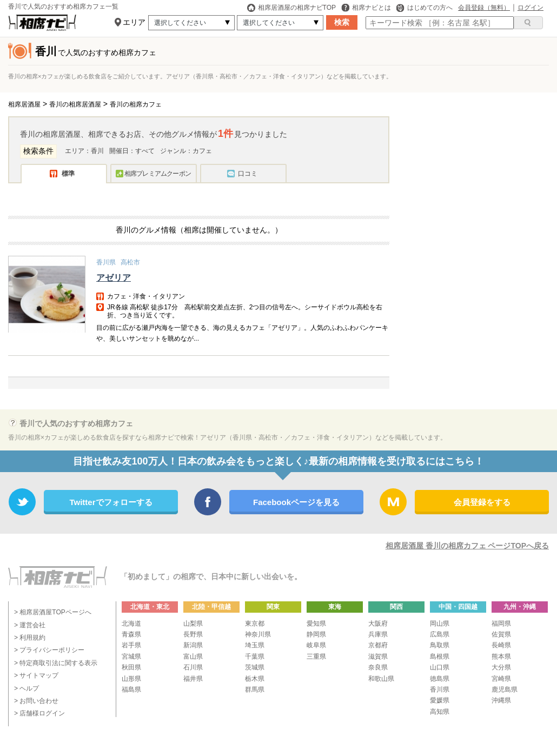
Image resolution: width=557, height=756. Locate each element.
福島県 (131, 689)
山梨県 (193, 624)
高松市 (130, 262)
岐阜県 (316, 645)
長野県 (193, 634)
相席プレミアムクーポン (158, 174)
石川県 (193, 667)
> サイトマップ (36, 675)
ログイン (531, 8)
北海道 (131, 624)
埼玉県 (255, 645)
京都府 (378, 645)
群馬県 (255, 689)
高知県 (440, 712)
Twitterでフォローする (111, 502)
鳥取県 (440, 645)
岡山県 (440, 624)
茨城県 (255, 667)
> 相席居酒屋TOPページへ (53, 612)
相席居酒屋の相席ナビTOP (291, 8)
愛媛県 (440, 700)
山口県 (440, 667)
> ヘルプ (26, 688)
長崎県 (501, 645)
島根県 (440, 656)
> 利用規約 (30, 638)
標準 (68, 174)
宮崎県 (501, 679)
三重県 (316, 656)
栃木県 (255, 679)
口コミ (248, 174)
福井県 (193, 679)
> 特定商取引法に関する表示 (56, 663)
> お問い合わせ (36, 701)
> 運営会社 (30, 625)
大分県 (501, 667)
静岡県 (316, 634)
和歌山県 (381, 679)
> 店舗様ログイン (39, 713)
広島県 (440, 634)
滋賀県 (378, 656)
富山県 (193, 656)
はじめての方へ (425, 8)
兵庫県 (378, 634)
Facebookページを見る (296, 502)
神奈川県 (258, 634)
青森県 (131, 634)
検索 (342, 22)
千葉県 (255, 656)
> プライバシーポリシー (49, 650)
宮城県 (131, 656)
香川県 (106, 262)
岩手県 (131, 645)
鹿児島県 (505, 689)
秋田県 (131, 667)
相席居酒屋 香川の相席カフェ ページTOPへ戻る (467, 546)
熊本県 (501, 656)
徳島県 (440, 679)
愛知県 (316, 624)
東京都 (255, 624)
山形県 (131, 679)
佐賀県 (501, 634)
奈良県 (378, 667)
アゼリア (114, 278)
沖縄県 (501, 700)
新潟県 (193, 645)
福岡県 (501, 624)
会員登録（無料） (484, 8)
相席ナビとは (366, 8)
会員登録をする (482, 502)
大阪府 (378, 624)
